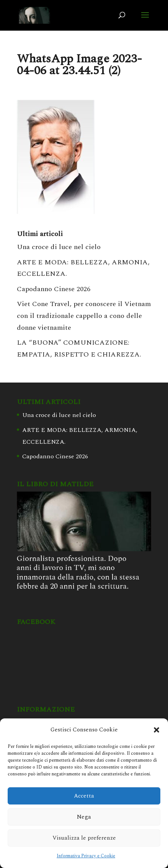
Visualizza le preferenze (84, 838)
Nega (84, 817)
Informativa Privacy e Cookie (86, 856)
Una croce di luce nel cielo (59, 247)
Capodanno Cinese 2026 (54, 289)
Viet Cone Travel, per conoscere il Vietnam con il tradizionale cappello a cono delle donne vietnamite (84, 316)
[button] (157, 730)
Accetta (84, 796)
